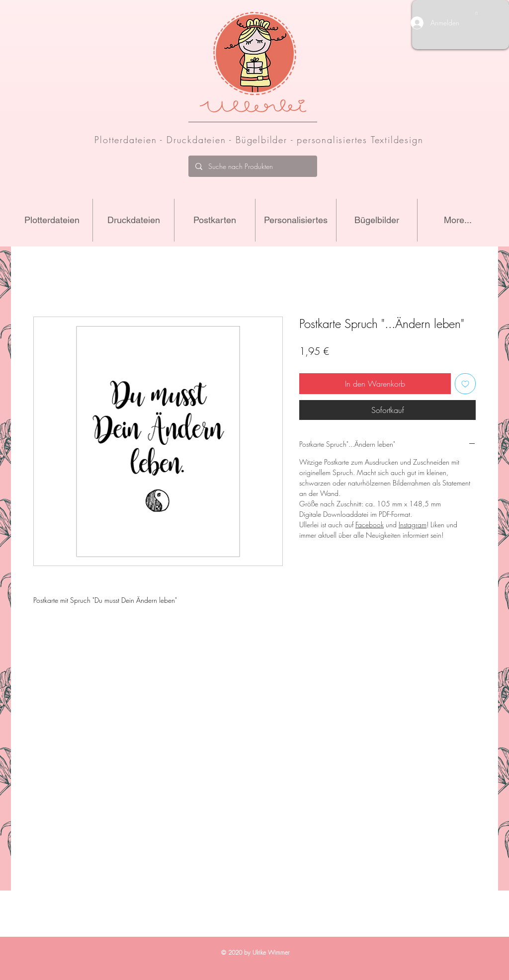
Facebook (370, 525)
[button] (476, 13)
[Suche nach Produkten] (252, 166)
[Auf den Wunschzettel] (465, 384)
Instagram (413, 525)
